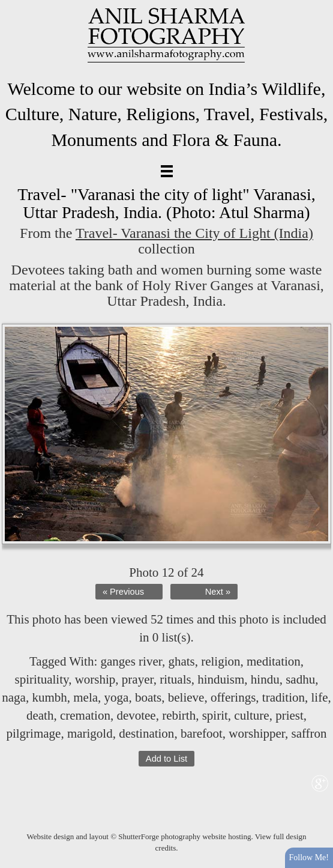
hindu (265, 679)
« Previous (123, 592)
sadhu (300, 679)
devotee (136, 715)
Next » (218, 592)
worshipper (257, 733)
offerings (233, 697)
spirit (215, 715)
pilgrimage (33, 733)
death (40, 715)
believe (186, 697)
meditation (274, 661)
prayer (138, 679)
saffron (309, 733)
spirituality (42, 679)
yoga (117, 697)
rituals (175, 679)
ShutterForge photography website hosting (184, 836)
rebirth (179, 715)
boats (148, 697)
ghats (181, 661)
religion (220, 661)
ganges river (131, 661)
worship (95, 679)
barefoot (202, 733)
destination (146, 733)
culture (251, 715)
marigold (90, 733)
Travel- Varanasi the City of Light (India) (194, 233)
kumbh (49, 697)
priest (289, 715)
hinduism (221, 679)
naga (14, 697)
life (319, 697)
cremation (85, 715)
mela (85, 697)
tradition (283, 697)
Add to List (166, 759)
